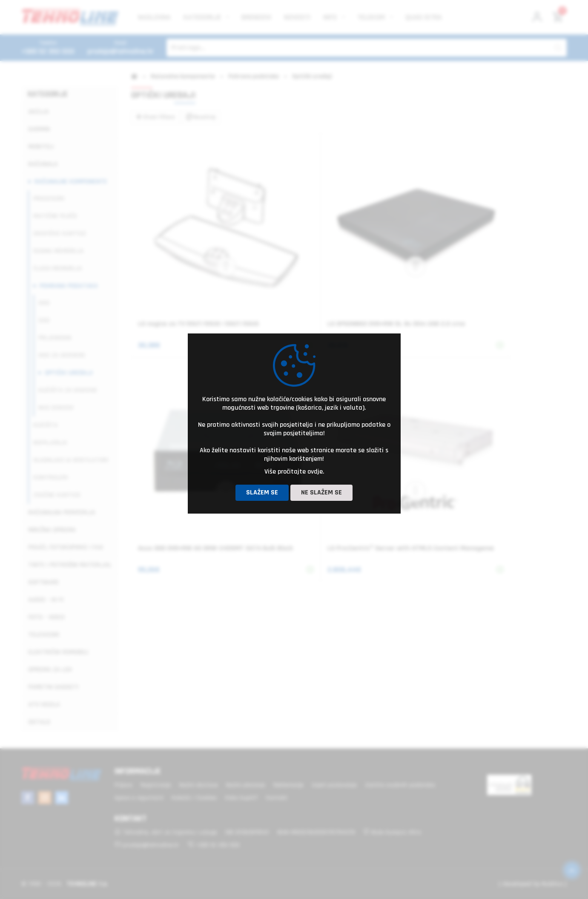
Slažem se (262, 493)
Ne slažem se (321, 493)
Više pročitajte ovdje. (294, 472)
